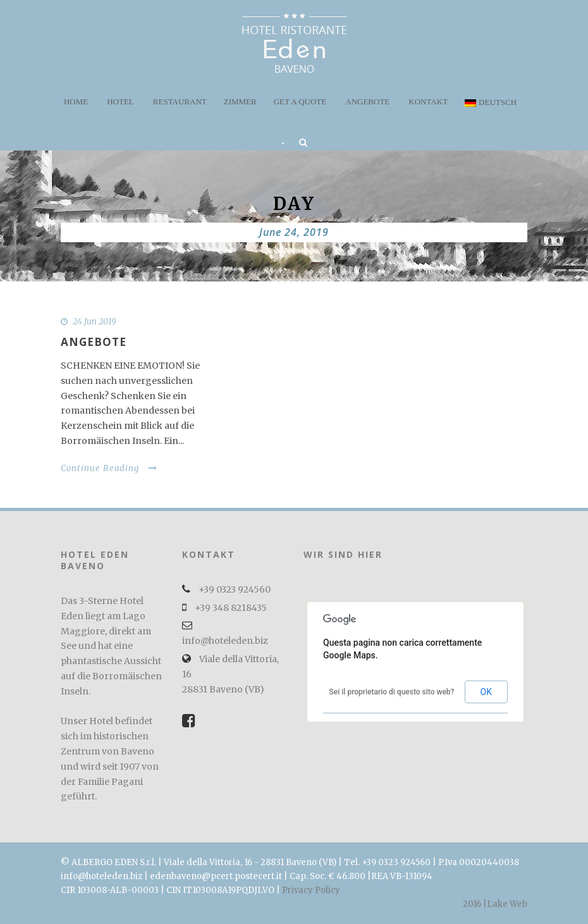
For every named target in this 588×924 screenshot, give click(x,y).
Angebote (367, 102)
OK (486, 692)
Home (76, 102)
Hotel (120, 102)
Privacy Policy (311, 890)
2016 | (475, 904)
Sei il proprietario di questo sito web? (392, 692)
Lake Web (507, 904)
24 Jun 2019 (95, 322)
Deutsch (491, 102)
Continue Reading (109, 468)
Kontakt (428, 102)
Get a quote (300, 102)
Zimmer (240, 102)
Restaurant (180, 102)
